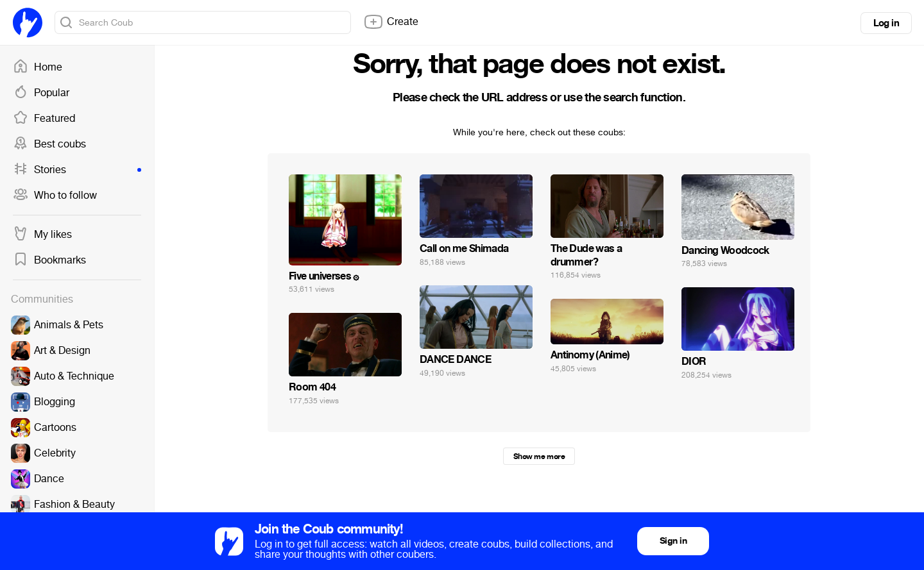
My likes (42, 235)
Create (391, 22)
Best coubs (49, 144)
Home (38, 67)
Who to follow (55, 196)
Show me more (539, 457)
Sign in (673, 541)
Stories (77, 170)
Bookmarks (49, 260)
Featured (44, 119)
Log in (886, 23)
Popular (41, 93)
